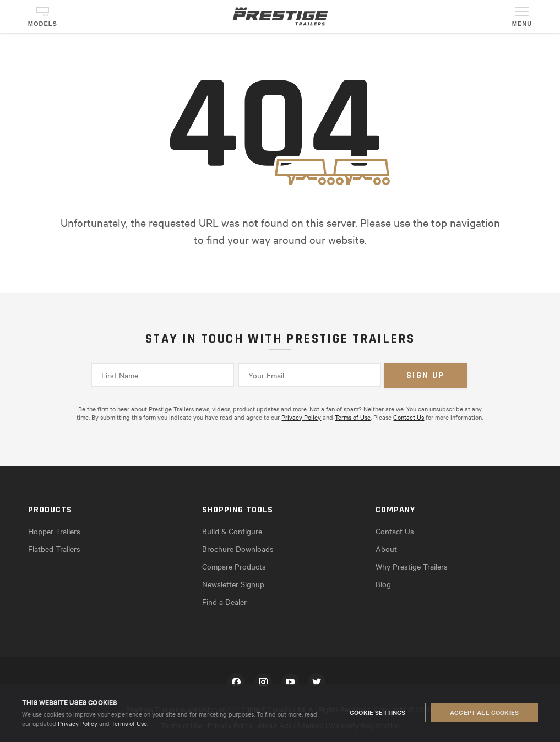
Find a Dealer (224, 602)
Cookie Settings (377, 713)
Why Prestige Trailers (412, 566)
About (386, 549)
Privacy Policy (78, 723)
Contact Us (409, 417)
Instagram (263, 682)
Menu (522, 24)
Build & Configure (232, 531)
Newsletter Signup (233, 584)
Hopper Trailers (54, 531)
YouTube (290, 682)
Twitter (317, 682)
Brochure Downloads (238, 549)
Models (43, 24)
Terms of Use (129, 723)
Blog (383, 584)
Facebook (236, 682)
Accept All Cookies (484, 713)
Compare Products (234, 566)
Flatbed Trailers (54, 549)
